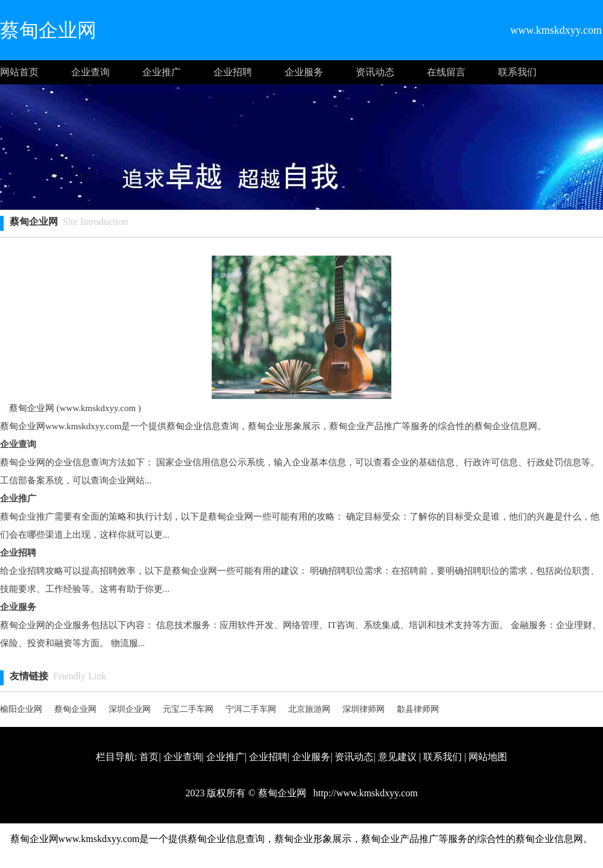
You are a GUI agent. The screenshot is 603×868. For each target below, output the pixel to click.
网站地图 (488, 757)
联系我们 (517, 72)
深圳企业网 (130, 709)
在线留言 (446, 72)
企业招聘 (233, 72)
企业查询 (90, 72)
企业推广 (162, 72)
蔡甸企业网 (75, 709)
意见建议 (397, 757)
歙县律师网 (418, 709)
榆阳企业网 (21, 709)
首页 (149, 757)
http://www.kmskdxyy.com (365, 793)
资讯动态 (375, 72)
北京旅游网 (309, 709)
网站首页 (19, 72)
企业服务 (304, 72)
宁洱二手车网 (251, 709)
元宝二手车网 (188, 709)
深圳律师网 (364, 709)
